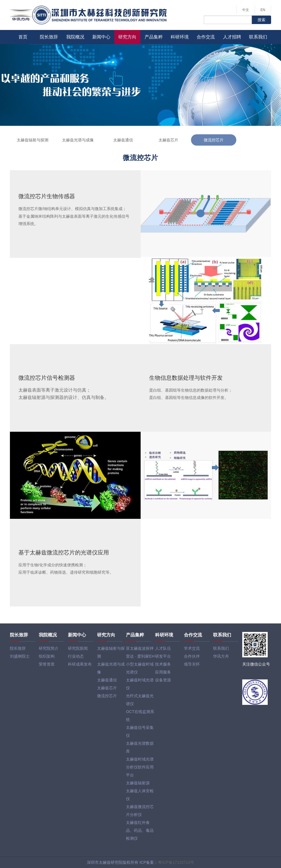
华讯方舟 (221, 656)
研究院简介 (49, 648)
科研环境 (180, 37)
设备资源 (163, 680)
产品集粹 (154, 37)
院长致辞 (49, 37)
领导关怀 (192, 664)
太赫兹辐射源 (138, 783)
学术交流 (192, 648)
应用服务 (163, 672)
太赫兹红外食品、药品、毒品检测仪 (140, 830)
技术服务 (163, 664)
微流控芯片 (214, 140)
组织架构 (47, 656)
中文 (246, 10)
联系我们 (258, 37)
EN (263, 10)
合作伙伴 (192, 656)
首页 (23, 37)
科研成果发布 (80, 664)
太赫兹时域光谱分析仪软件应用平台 (140, 767)
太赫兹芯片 (168, 140)
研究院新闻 (78, 648)
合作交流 (206, 37)
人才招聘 (232, 37)
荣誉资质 (47, 664)
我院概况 (75, 37)
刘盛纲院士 (20, 656)
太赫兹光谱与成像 (78, 140)
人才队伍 (163, 648)
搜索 (261, 20)
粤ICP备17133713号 (176, 862)
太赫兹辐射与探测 (33, 140)
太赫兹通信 (123, 140)
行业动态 (76, 656)
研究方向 (127, 37)
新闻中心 (101, 37)
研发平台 (163, 656)
